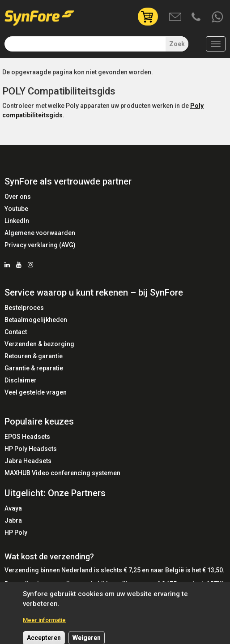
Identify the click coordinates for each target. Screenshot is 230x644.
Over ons (18, 197)
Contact (16, 332)
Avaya (13, 508)
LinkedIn (17, 221)
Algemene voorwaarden (40, 233)
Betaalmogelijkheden (36, 320)
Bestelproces (24, 308)
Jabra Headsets (28, 461)
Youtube (16, 209)
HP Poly (16, 532)
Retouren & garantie (34, 356)
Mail (176, 17)
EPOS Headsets (27, 437)
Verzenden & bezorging (39, 344)
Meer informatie (44, 624)
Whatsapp (218, 17)
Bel (197, 17)
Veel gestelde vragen (36, 392)
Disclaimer (21, 380)
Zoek (177, 44)
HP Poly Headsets (31, 449)
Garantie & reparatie (34, 368)
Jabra (13, 520)
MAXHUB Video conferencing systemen (62, 473)
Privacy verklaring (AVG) (40, 245)
